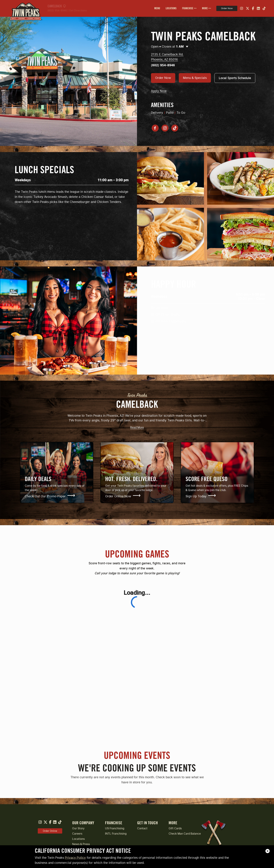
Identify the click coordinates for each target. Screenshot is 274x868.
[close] (268, 851)
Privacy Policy (75, 858)
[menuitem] (157, 8)
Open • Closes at (170, 47)
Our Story (78, 828)
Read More (137, 428)
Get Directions (78, 10)
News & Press (81, 844)
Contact (142, 828)
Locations (78, 839)
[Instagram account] (165, 128)
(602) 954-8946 (57, 10)
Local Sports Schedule (235, 78)
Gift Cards (175, 828)
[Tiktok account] (175, 128)
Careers (77, 834)
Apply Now (159, 91)
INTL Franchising (116, 834)
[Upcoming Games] (137, 658)
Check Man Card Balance (185, 834)
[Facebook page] (155, 128)
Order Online (50, 831)
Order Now (227, 8)
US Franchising (115, 828)
